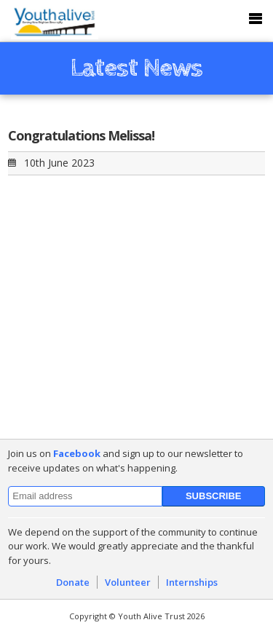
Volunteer (128, 582)
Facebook (77, 453)
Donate (73, 582)
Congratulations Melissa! (81, 135)
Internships (192, 582)
